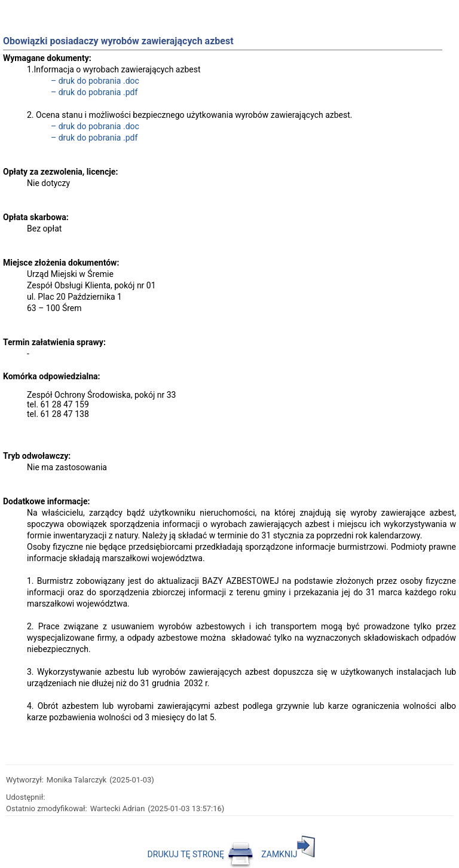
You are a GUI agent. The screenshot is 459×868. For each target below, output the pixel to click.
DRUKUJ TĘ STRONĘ (201, 854)
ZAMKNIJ (288, 854)
